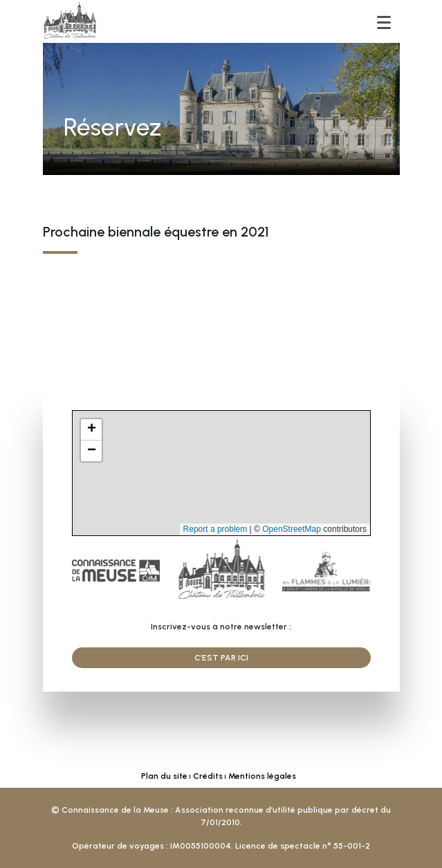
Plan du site (164, 776)
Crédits (208, 776)
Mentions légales (262, 776)
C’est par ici (221, 658)
